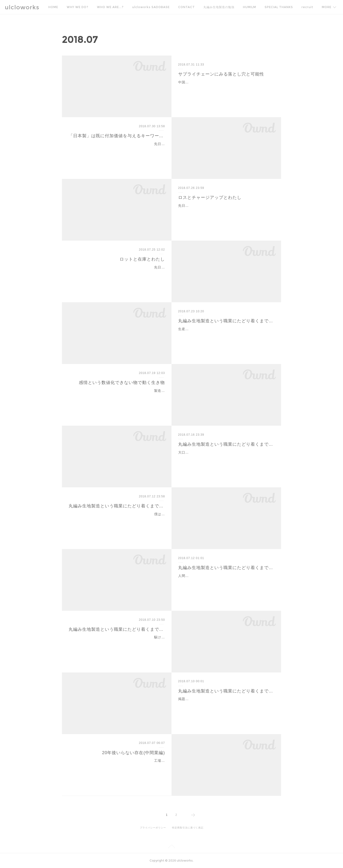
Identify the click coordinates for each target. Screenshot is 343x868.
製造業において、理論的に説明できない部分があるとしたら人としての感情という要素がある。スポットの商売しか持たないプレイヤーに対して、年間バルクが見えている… (118, 397)
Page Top (171, 847)
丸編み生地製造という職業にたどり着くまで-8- (226, 444)
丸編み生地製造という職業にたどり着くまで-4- (226, 691)
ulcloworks (22, 7)
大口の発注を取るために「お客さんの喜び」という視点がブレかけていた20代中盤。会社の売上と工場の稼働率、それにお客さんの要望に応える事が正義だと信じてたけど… (225, 458)
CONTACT (187, 7)
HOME (53, 7)
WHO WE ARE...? (110, 7)
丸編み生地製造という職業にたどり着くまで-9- (226, 321)
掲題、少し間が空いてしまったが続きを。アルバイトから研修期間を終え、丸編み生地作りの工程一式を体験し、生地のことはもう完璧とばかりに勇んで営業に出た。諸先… (225, 705)
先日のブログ (189, 206)
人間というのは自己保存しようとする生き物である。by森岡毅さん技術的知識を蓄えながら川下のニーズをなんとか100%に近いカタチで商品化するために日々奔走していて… (226, 582)
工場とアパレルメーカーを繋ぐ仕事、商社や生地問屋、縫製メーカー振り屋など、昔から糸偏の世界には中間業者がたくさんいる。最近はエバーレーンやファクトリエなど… (118, 767)
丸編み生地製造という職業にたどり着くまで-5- (117, 629)
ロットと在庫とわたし (142, 259)
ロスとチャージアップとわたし (210, 197)
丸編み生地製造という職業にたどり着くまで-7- (117, 506)
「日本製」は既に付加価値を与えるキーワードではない (117, 136)
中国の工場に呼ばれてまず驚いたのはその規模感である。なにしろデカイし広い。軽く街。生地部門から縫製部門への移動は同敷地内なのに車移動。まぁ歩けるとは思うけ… (225, 88)
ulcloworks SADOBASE (151, 7)
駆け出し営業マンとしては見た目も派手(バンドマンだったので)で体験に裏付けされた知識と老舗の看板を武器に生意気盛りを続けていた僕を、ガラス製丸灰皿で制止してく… (118, 643)
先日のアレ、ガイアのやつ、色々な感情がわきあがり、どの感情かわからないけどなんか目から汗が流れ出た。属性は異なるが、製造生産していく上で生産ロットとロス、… (118, 273)
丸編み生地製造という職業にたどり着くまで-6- (226, 568)
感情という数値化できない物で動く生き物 (122, 383)
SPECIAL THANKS (279, 7)
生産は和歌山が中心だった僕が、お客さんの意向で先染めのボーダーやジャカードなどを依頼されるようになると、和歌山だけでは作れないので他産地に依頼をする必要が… (225, 335)
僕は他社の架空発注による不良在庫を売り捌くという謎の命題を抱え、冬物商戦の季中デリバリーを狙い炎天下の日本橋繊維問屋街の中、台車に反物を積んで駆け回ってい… (118, 520)
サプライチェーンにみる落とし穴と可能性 (221, 74)
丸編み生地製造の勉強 (219, 7)
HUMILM (250, 7)
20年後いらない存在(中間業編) (133, 753)
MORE (306, 7)
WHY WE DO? (78, 7)
